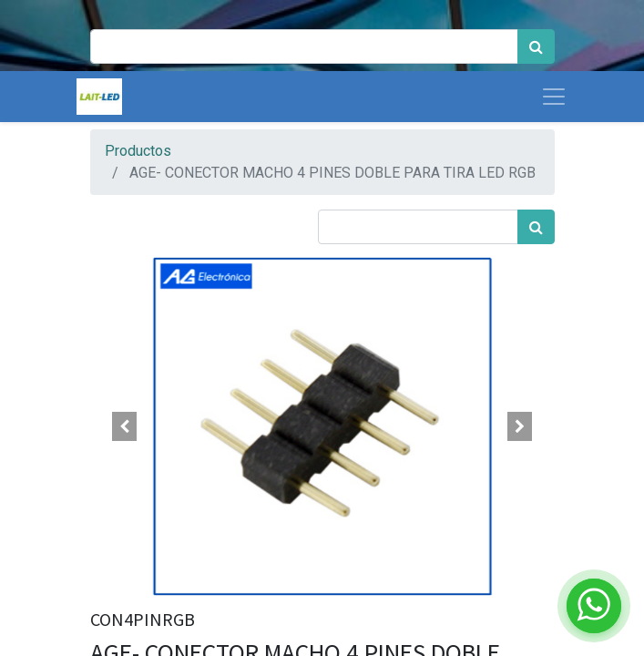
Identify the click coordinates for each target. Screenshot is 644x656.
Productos (138, 151)
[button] (125, 426)
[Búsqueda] (536, 46)
